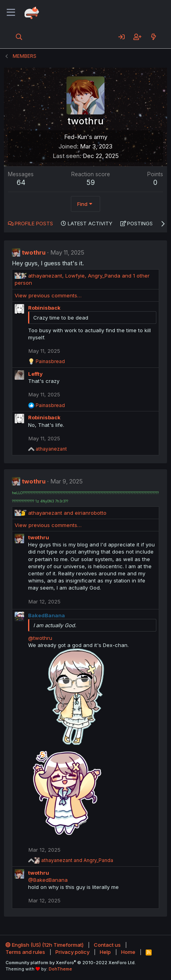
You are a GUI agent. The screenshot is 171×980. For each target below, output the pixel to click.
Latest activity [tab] (90, 223)
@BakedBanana (48, 880)
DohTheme (60, 969)
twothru (34, 252)
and (67, 513)
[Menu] (11, 13)
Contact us (107, 945)
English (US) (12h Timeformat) (45, 945)
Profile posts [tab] (34, 223)
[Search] (19, 37)
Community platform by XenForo (71, 963)
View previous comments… (48, 295)
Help (105, 952)
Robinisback (44, 308)
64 (21, 183)
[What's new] (153, 37)
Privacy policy (72, 952)
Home (128, 952)
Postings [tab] (140, 223)
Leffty (35, 374)
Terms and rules (25, 952)
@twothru (40, 638)
